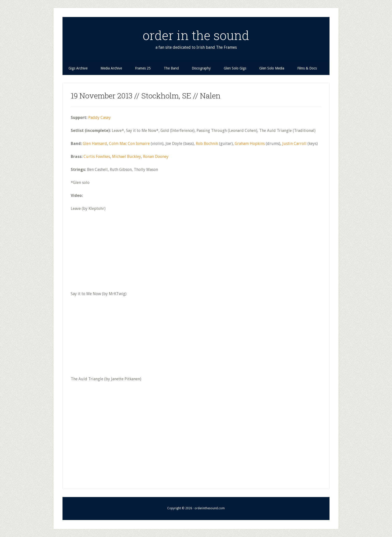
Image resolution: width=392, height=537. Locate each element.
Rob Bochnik (207, 144)
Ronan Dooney (156, 157)
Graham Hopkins (250, 144)
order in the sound (196, 35)
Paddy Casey (99, 118)
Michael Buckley (126, 157)
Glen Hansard (95, 144)
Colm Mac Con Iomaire (129, 144)
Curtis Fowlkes (97, 157)
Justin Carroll (294, 144)
